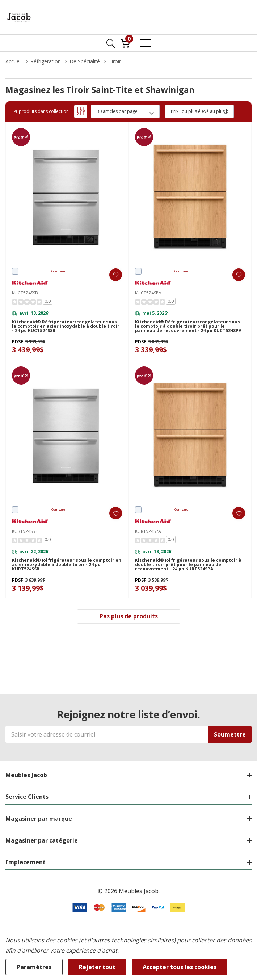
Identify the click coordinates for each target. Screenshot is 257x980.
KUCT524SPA (148, 293)
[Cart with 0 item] (125, 43)
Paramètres (34, 967)
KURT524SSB (25, 531)
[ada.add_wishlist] (116, 275)
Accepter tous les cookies (180, 967)
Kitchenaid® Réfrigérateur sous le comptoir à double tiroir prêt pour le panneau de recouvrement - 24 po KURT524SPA (188, 565)
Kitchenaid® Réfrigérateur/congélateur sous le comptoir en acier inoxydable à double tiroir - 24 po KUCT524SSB (66, 326)
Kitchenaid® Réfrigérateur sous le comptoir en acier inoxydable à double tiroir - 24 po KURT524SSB (67, 565)
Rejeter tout (97, 967)
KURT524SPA (148, 531)
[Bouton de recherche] (111, 43)
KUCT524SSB (25, 293)
